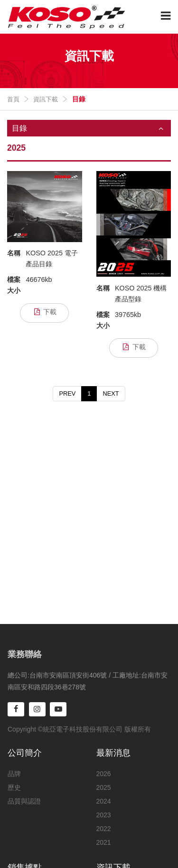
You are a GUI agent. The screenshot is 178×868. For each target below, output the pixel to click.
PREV (67, 393)
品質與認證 (24, 801)
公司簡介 (25, 753)
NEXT (111, 393)
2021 (104, 842)
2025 (104, 787)
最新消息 (113, 753)
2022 (104, 829)
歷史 (14, 787)
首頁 (13, 99)
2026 (104, 774)
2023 (104, 815)
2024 (104, 801)
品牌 (14, 774)
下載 (44, 312)
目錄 (91, 128)
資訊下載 (46, 99)
